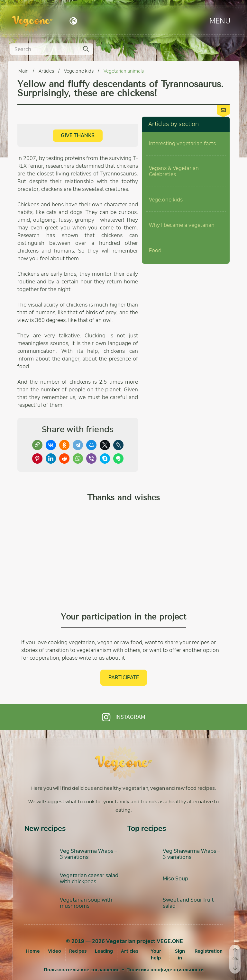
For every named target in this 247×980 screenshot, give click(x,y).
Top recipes (147, 829)
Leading (104, 951)
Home (33, 951)
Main (24, 71)
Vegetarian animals (124, 71)
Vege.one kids (79, 71)
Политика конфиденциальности (165, 970)
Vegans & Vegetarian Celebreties (174, 171)
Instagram (123, 717)
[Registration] (209, 951)
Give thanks (78, 135)
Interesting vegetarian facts (182, 143)
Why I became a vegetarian (182, 225)
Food (155, 250)
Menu (220, 21)
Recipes (78, 951)
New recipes (45, 829)
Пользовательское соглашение (82, 970)
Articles (47, 71)
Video (55, 951)
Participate (124, 677)
